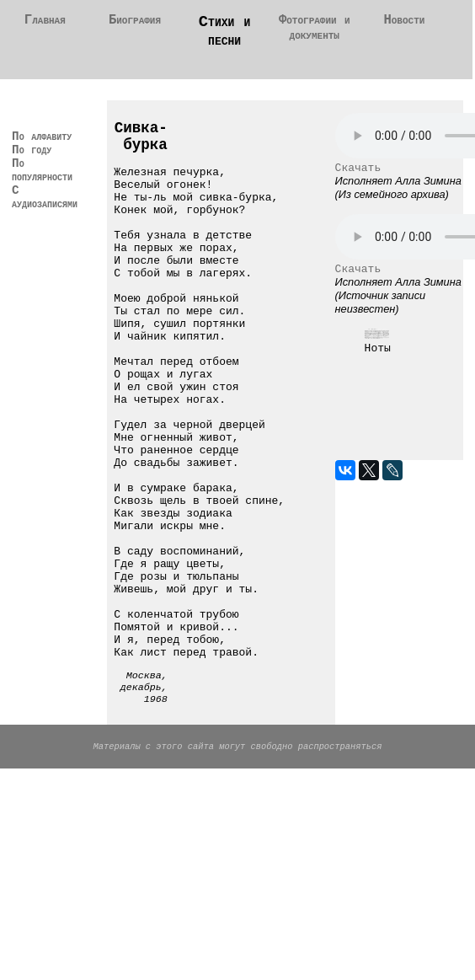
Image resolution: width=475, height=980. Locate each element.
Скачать (358, 177)
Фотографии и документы (315, 31)
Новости (404, 22)
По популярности (55, 199)
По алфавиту (41, 151)
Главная (45, 22)
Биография (135, 22)
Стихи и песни (224, 34)
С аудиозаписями (59, 231)
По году (37, 175)
